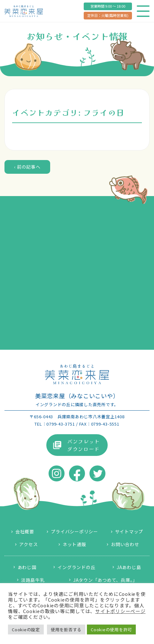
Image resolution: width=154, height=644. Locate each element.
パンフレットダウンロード (84, 445)
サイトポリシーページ (120, 611)
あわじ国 (27, 567)
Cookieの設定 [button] (26, 629)
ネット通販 (74, 544)
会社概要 (25, 531)
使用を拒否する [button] (66, 629)
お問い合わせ (125, 544)
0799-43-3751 (61, 424)
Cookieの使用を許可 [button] (111, 629)
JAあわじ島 (129, 567)
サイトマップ (129, 531)
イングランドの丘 (76, 567)
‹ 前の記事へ (27, 167)
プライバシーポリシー (74, 531)
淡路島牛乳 (33, 580)
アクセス (28, 544)
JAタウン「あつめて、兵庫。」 (105, 580)
